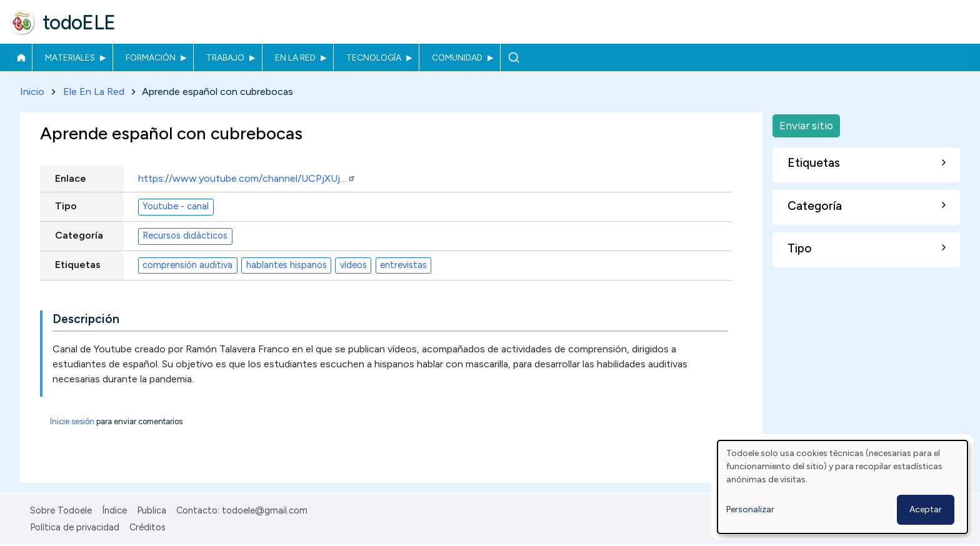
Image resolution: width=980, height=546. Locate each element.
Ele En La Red (94, 92)
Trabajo (225, 57)
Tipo (66, 206)
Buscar (513, 57)
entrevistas (403, 266)
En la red (295, 57)
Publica (152, 510)
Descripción (86, 319)
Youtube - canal (176, 207)
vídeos (353, 266)
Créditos (147, 527)
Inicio (21, 57)
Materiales (70, 57)
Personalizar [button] (750, 509)
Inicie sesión (72, 421)
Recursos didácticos (185, 236)
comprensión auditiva (187, 266)
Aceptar (926, 509)
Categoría (79, 235)
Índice (114, 510)
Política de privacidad (75, 527)
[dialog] (842, 487)
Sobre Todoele (61, 510)
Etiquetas (78, 265)
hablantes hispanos (287, 266)
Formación (151, 57)
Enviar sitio (806, 125)
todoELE (79, 22)
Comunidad (457, 57)
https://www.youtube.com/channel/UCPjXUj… (247, 178)
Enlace (71, 178)
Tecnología (374, 57)
